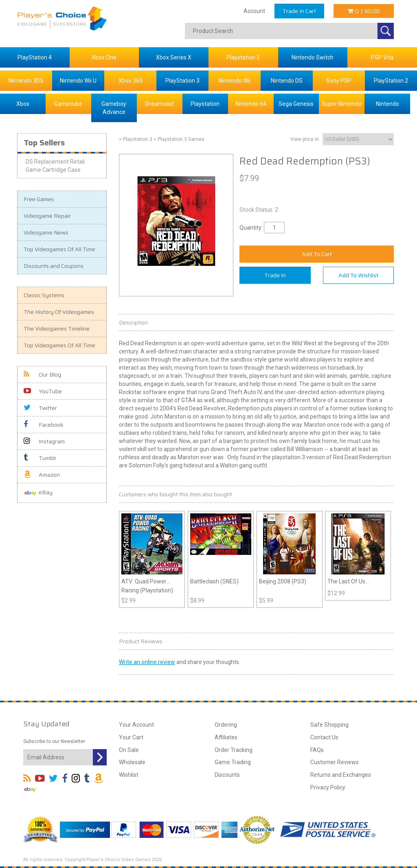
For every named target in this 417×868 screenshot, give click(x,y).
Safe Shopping (329, 725)
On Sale (129, 750)
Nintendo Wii (235, 81)
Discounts (227, 775)
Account (254, 11)
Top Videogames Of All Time (59, 249)
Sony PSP (339, 81)
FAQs (317, 750)
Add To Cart (317, 254)
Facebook (44, 425)
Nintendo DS (287, 81)
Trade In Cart (299, 11)
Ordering (226, 725)
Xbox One (104, 57)
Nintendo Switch (313, 57)
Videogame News (46, 232)
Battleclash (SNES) (214, 581)
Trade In (275, 275)
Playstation (205, 104)
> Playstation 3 (136, 139)
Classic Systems (44, 295)
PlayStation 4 (35, 57)
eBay (38, 493)
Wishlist (129, 775)
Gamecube (68, 104)
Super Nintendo (342, 104)
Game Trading (233, 762)
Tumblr (40, 458)
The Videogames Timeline (57, 329)
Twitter (40, 408)
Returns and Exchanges (341, 775)
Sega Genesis (296, 104)
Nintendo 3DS (26, 81)
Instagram (44, 441)
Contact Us (324, 737)
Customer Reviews (335, 762)
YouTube (43, 391)
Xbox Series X (174, 57)
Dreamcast (160, 104)
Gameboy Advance (114, 108)
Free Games (39, 199)
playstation (286, 457)
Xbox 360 (131, 81)
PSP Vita (382, 57)
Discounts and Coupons (54, 266)
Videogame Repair (47, 216)
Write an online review (147, 662)
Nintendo (387, 104)
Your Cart (131, 737)
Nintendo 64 (251, 104)
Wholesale (132, 762)
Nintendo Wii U (78, 81)
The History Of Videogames (59, 312)
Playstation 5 (243, 57)
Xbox (23, 104)
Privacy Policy (328, 787)
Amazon (42, 475)
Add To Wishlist (358, 275)
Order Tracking (234, 750)
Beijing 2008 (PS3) (283, 581)
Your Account (136, 725)
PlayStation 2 (391, 81)
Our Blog (42, 375)
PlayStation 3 (182, 81)
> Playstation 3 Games (179, 139)
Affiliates (226, 737)
